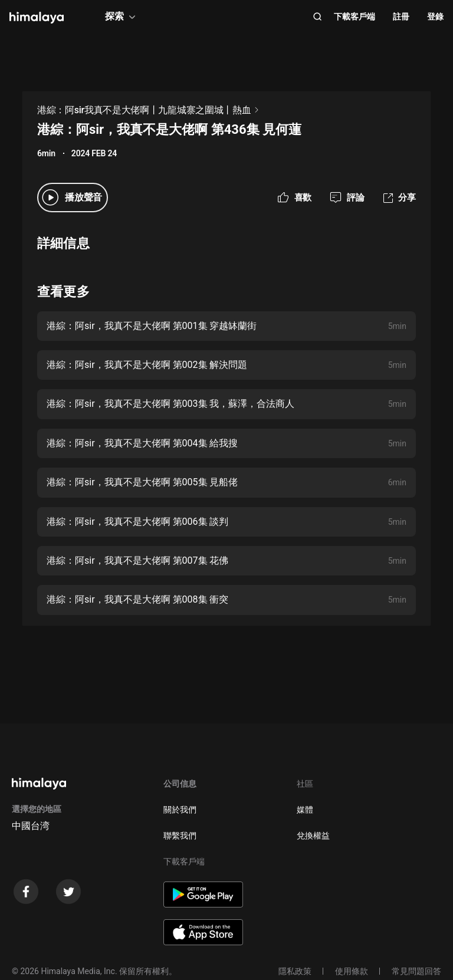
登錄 (435, 17)
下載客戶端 (354, 17)
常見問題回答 (416, 971)
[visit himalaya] (37, 18)
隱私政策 (295, 971)
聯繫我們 (180, 836)
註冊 (401, 17)
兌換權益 (313, 836)
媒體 (305, 810)
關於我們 (180, 810)
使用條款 (352, 971)
